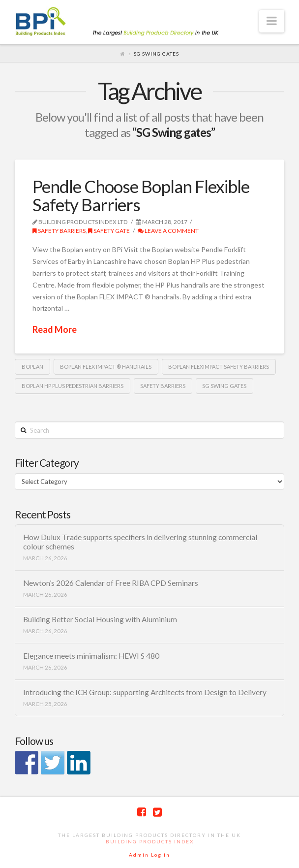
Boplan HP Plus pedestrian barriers (73, 386)
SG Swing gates (224, 386)
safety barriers (163, 386)
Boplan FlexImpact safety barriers (219, 367)
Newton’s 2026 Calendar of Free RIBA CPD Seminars (111, 583)
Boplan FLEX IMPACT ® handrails (106, 367)
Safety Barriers (59, 231)
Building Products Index (150, 841)
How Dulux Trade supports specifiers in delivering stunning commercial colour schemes (140, 542)
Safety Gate (109, 231)
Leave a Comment (168, 231)
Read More (55, 329)
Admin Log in (149, 855)
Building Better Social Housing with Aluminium (100, 619)
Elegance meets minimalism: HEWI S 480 (91, 656)
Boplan (32, 367)
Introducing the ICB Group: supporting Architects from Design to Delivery (145, 692)
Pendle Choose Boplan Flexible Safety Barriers (141, 195)
